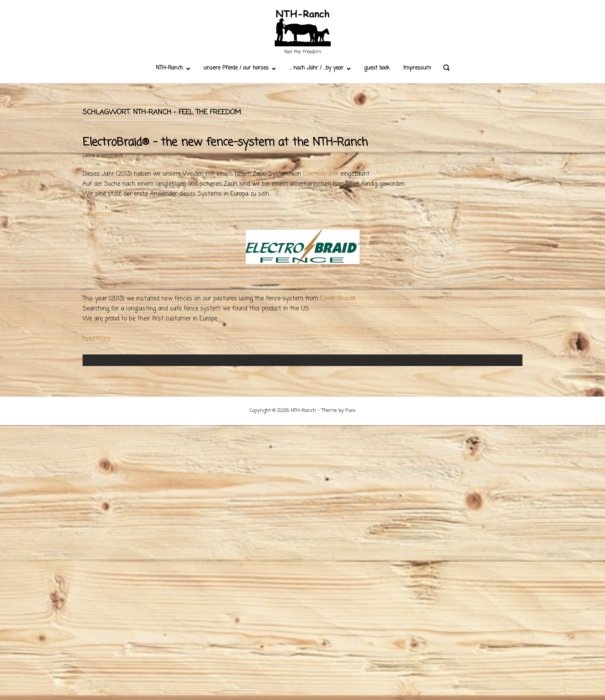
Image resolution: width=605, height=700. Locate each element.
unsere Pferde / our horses (236, 68)
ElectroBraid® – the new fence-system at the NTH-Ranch (225, 142)
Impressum (417, 68)
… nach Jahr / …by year (316, 68)
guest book (377, 68)
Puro (350, 411)
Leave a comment (102, 156)
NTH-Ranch (169, 68)
